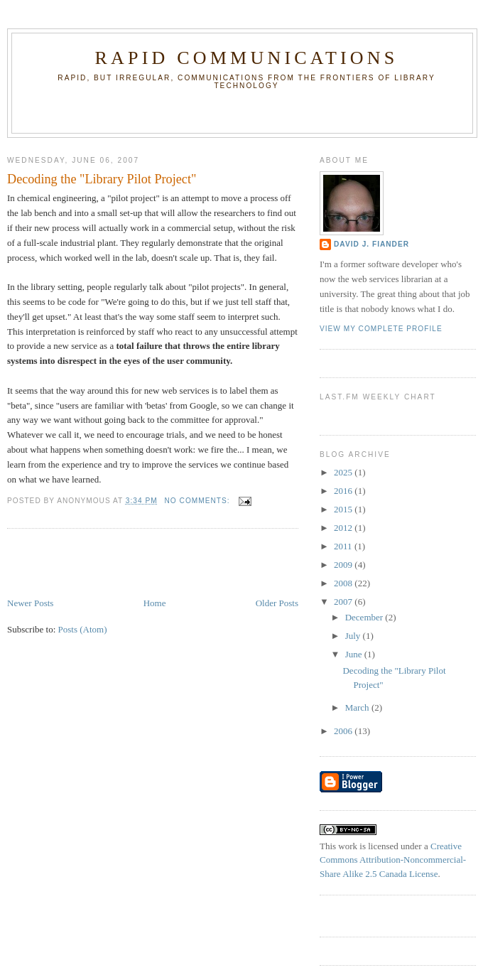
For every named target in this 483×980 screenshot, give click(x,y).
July (354, 636)
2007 (344, 602)
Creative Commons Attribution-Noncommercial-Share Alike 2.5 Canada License (393, 860)
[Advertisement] (90, 564)
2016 (344, 491)
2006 (344, 731)
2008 (344, 583)
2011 (344, 546)
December (365, 617)
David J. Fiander (371, 244)
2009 (344, 565)
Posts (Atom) (83, 629)
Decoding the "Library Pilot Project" (102, 179)
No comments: (199, 501)
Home (155, 603)
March (358, 707)
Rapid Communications (247, 58)
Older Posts (277, 603)
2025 (344, 472)
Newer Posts (30, 603)
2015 (344, 509)
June (355, 654)
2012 (344, 528)
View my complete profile (381, 329)
